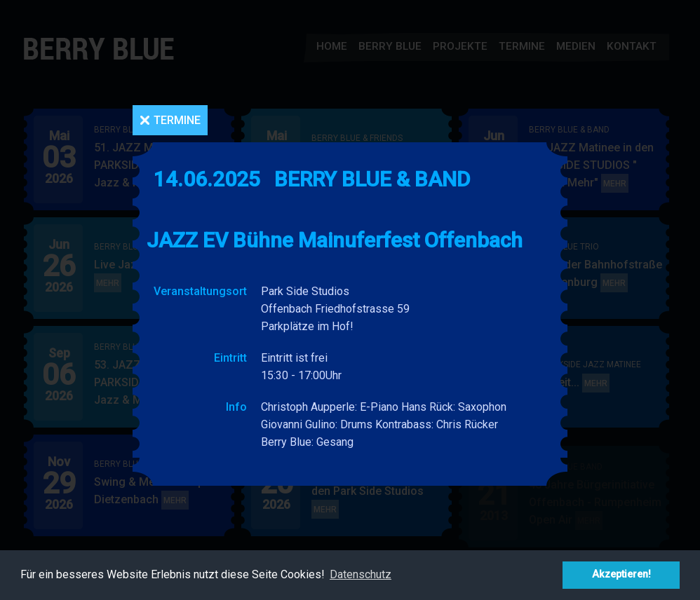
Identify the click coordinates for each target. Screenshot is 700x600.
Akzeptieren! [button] (621, 574)
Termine (177, 120)
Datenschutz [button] (361, 574)
